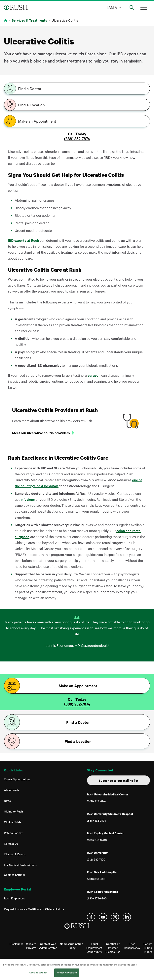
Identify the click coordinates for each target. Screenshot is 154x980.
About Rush (11, 790)
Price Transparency (132, 946)
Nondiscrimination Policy (72, 946)
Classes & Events (15, 854)
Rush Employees (14, 898)
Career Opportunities (17, 779)
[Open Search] (132, 7)
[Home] (77, 930)
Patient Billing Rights (148, 948)
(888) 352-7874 (77, 139)
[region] (77, 969)
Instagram (115, 917)
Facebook (91, 917)
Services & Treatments (29, 20)
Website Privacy (31, 946)
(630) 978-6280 (97, 898)
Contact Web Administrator (48, 946)
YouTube (103, 917)
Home (6, 23)
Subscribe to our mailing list (118, 780)
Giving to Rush (13, 811)
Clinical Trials (13, 822)
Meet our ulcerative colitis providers (41, 433)
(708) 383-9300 (97, 879)
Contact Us (11, 843)
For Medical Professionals (20, 865)
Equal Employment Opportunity (94, 948)
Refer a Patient (13, 833)
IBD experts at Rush (23, 240)
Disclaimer (16, 944)
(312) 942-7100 (96, 859)
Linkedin (127, 917)
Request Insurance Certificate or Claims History (34, 909)
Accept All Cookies (67, 972)
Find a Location (31, 105)
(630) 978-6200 (97, 840)
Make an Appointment (37, 121)
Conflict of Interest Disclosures (113, 948)
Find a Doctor (30, 89)
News (7, 801)
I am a (112, 7)
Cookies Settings (15, 875)
